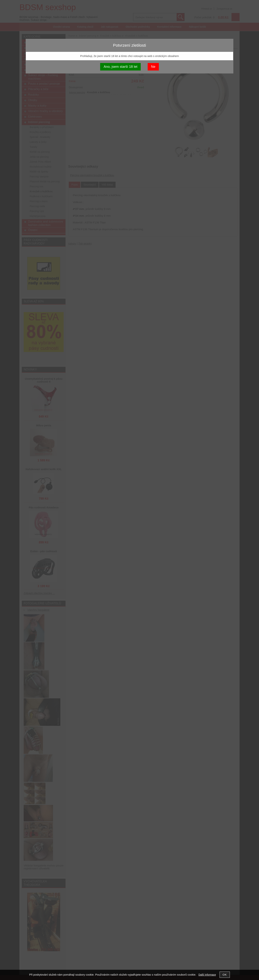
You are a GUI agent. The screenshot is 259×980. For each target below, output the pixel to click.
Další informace (207, 975)
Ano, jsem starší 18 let (121, 67)
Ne (153, 67)
